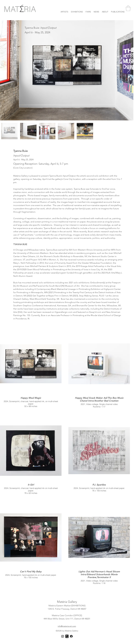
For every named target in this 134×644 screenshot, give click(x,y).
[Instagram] (63, 636)
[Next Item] (129, 70)
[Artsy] (67, 636)
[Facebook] (71, 636)
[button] (77, 11)
